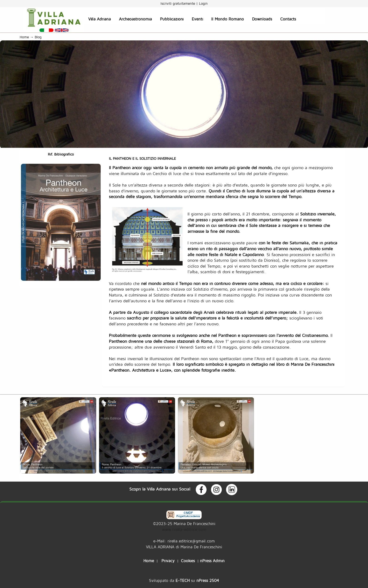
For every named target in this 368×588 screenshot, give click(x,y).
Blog (39, 37)
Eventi (197, 19)
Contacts (288, 19)
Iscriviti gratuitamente (178, 3)
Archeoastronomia (135, 19)
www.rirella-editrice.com (184, 529)
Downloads (262, 19)
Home (24, 37)
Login (203, 3)
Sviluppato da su (184, 580)
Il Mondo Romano (228, 19)
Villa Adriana (100, 19)
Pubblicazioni (172, 19)
